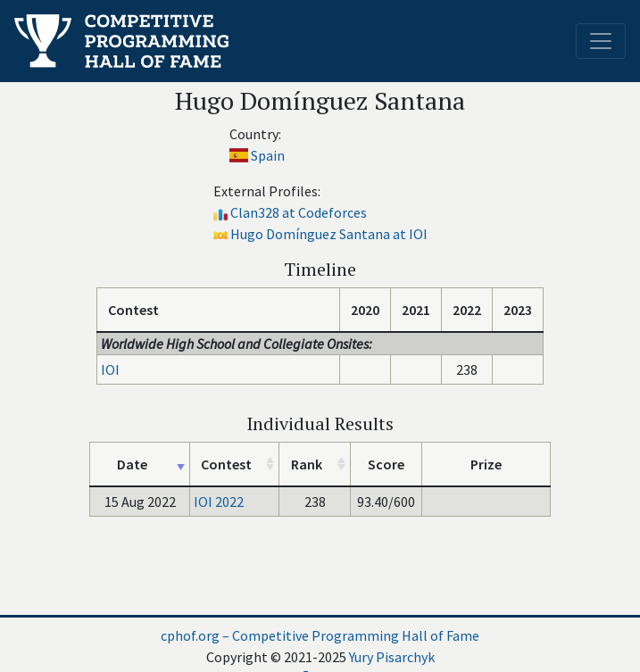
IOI (110, 369)
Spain (268, 155)
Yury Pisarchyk (392, 657)
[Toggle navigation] (601, 41)
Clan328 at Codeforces (299, 212)
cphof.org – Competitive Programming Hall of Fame (320, 635)
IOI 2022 (219, 502)
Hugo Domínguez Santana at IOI (329, 234)
